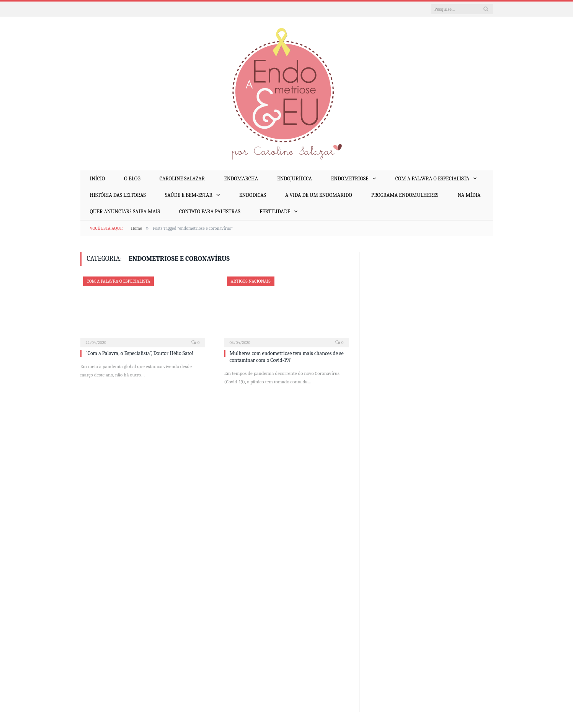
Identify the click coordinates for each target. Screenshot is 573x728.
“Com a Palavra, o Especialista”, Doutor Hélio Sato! (140, 353)
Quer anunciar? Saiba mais (125, 212)
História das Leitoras (118, 195)
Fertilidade (275, 212)
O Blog (132, 179)
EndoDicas (253, 195)
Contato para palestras (210, 212)
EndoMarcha (241, 179)
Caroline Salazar (182, 179)
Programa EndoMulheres (405, 195)
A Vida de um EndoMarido (319, 195)
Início (98, 179)
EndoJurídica (295, 179)
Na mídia (469, 195)
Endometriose (350, 179)
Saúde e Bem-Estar (189, 195)
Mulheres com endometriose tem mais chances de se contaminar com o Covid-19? (287, 357)
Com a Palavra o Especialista (433, 179)
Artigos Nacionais (251, 281)
